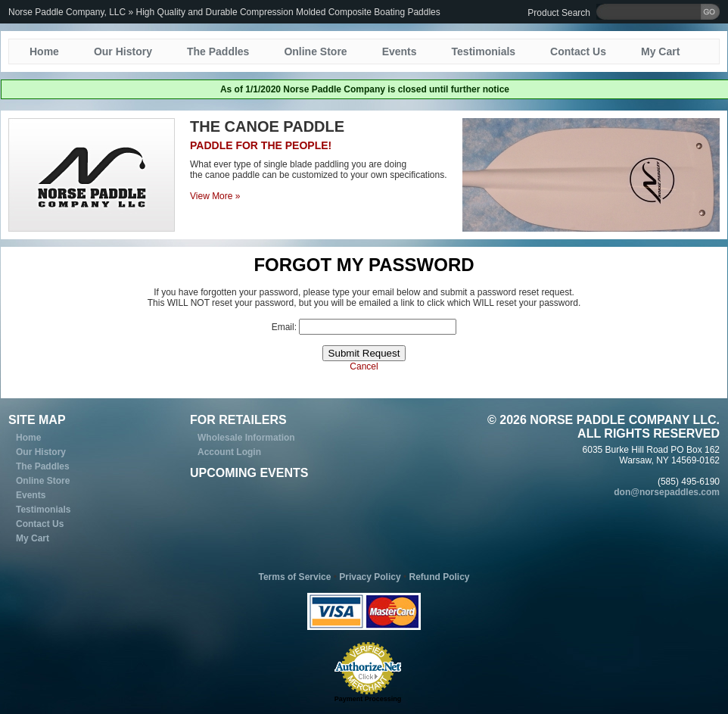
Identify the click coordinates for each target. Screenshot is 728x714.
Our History (123, 51)
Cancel (364, 366)
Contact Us (578, 51)
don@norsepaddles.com (667, 492)
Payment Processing (368, 699)
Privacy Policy (370, 577)
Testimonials (484, 51)
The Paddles (218, 51)
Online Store (315, 51)
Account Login (229, 452)
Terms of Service (295, 577)
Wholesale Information (246, 438)
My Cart (660, 51)
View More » (215, 196)
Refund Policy (439, 577)
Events (400, 51)
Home (44, 51)
